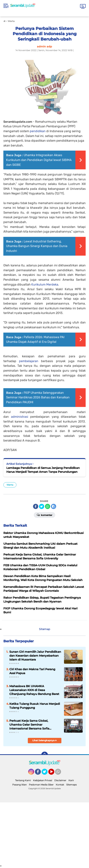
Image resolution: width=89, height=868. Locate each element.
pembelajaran (29, 361)
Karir (71, 780)
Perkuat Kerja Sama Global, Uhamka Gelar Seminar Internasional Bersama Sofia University (29, 725)
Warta (10, 485)
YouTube (54, 773)
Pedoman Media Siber (41, 785)
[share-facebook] (36, 506)
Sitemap (44, 629)
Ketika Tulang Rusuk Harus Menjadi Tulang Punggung (35, 706)
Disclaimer (60, 780)
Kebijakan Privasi (43, 780)
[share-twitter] (42, 506)
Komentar (44, 515)
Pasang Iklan (19, 785)
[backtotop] (45, 755)
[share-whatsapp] (48, 506)
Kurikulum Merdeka (45, 285)
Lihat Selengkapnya (44, 740)
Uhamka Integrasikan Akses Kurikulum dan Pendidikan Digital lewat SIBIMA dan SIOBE (39, 160)
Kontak (60, 785)
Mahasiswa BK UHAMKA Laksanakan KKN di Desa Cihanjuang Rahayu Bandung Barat (34, 690)
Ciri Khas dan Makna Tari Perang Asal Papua (32, 671)
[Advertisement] (44, 833)
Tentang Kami (23, 780)
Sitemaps (71, 785)
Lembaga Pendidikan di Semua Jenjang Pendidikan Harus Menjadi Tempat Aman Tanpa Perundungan (43, 470)
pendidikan (38, 131)
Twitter (46, 773)
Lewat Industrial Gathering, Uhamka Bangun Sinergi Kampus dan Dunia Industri (37, 246)
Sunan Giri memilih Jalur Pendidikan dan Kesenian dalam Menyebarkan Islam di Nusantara (35, 656)
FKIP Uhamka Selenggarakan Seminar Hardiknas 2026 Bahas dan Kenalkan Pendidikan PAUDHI (38, 397)
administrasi (20, 417)
